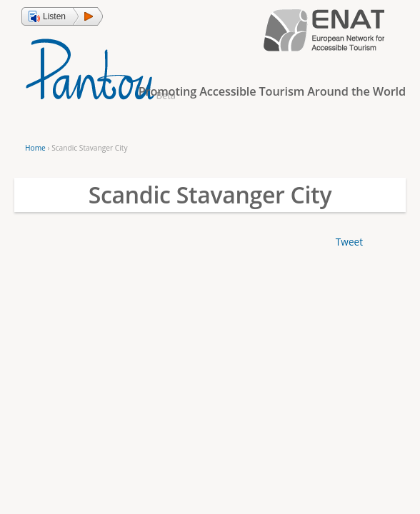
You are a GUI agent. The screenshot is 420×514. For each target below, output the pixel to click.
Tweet (349, 242)
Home (35, 148)
